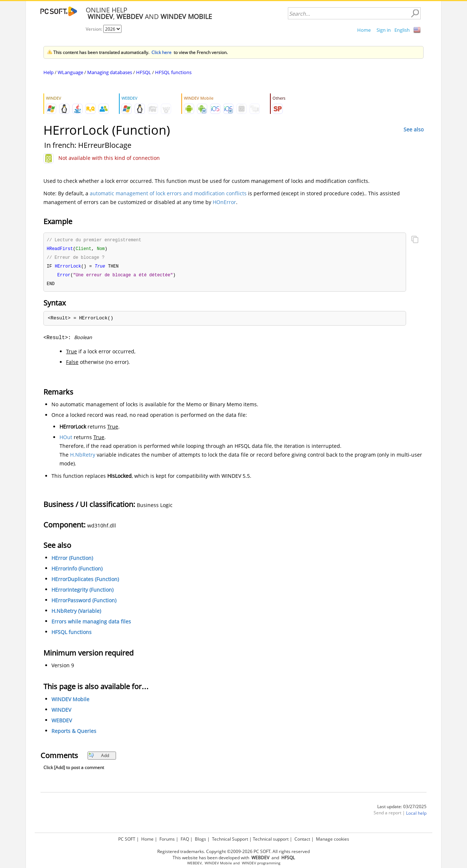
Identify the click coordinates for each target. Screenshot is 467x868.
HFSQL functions (173, 72)
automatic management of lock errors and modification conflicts (168, 193)
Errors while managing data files (91, 624)
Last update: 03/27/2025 (402, 809)
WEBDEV (62, 723)
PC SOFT (127, 839)
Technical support (271, 839)
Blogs (200, 839)
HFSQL (144, 72)
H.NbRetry (83, 457)
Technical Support (230, 839)
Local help (416, 815)
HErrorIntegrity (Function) (82, 592)
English (402, 30)
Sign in (384, 30)
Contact (302, 839)
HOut (66, 439)
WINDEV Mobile (70, 701)
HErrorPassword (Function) (84, 602)
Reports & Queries (74, 733)
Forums (167, 839)
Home (364, 30)
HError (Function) (72, 560)
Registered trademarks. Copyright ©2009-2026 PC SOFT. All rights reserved (233, 851)
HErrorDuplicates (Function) (85, 581)
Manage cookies (333, 839)
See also (414, 129)
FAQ (185, 839)
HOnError (224, 202)
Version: (94, 29)
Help (49, 72)
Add (99, 758)
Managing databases (110, 72)
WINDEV (61, 712)
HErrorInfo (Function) (77, 571)
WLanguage (70, 72)
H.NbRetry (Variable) (76, 613)
